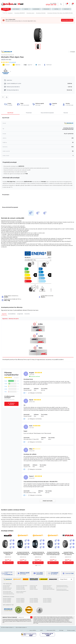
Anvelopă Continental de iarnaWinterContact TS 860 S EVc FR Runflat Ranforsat (53, 553)
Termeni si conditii (71, 630)
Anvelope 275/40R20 (47, 600)
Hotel (56, 9)
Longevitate (20, 314)
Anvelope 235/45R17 (20, 599)
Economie (27, 314)
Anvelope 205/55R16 (7, 599)
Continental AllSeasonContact (62, 590)
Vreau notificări (33, 630)
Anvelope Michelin (7, 586)
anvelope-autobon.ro (9, 627)
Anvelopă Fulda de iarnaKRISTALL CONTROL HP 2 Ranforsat (68, 553)
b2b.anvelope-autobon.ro (21, 627)
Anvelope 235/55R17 (20, 601)
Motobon (16, 9)
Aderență (16, 65)
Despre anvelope (20, 593)
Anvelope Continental (7, 588)
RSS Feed (61, 630)
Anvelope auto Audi (20, 587)
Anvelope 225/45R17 (7, 600)
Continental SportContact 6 (62, 586)
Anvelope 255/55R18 (34, 599)
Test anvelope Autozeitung (8, 594)
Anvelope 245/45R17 (20, 602)
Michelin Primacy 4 (47, 587)
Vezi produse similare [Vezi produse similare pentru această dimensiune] (67, 20)
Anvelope (6, 9)
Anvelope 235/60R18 (34, 600)
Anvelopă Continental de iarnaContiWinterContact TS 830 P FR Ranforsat (38, 553)
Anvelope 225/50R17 (20, 600)
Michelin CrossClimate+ (48, 588)
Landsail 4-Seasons (34, 589)
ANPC (41, 630)
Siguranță (4, 314)
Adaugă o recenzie (12, 404)
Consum (6, 65)
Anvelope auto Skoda (21, 589)
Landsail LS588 (33, 587)
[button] (36, 565)
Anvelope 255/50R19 (47, 599)
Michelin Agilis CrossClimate (49, 589)
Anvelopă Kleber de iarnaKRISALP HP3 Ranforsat (8, 553)
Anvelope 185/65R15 (7, 602)
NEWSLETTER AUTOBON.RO (10, 617)
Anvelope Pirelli (6, 587)
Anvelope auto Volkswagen (22, 586)
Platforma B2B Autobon (21, 592)
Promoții (46, 9)
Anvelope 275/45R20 (47, 601)
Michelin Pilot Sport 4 (47, 586)
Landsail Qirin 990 (33, 586)
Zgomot (28, 65)
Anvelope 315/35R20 (47, 602)
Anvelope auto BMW (20, 588)
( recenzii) (12, 62)
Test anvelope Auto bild (8, 593)
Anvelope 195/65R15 (7, 601)
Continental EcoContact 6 (61, 589)
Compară (73, 52)
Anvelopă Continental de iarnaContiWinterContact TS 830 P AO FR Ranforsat (23, 553)
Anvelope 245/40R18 (34, 602)
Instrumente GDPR (51, 630)
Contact (67, 9)
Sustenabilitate (12, 314)
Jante (26, 9)
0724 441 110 (51, 5)
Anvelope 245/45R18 (34, 601)
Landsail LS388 (33, 588)
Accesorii (36, 9)
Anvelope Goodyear (7, 589)
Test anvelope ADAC (7, 592)
